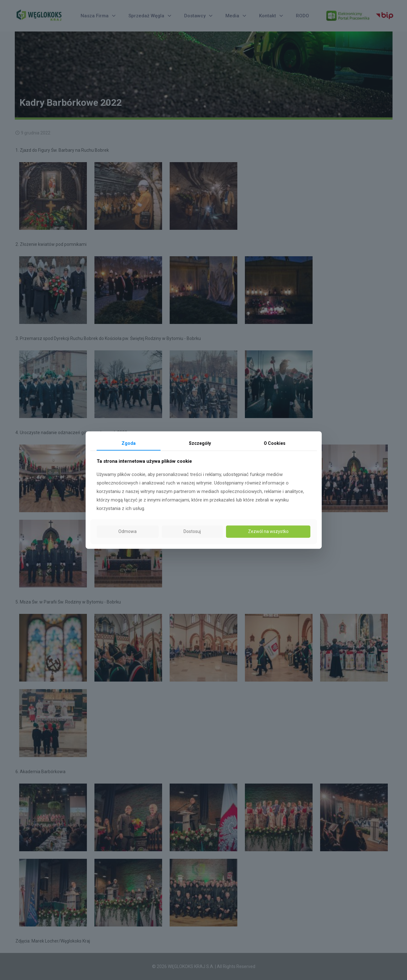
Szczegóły (200, 443)
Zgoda (129, 443)
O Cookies (275, 443)
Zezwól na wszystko (268, 532)
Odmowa (127, 532)
